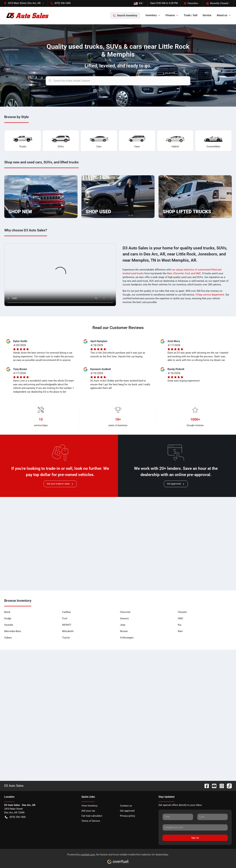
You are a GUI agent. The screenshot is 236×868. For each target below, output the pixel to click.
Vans (137, 141)
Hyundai (9, 625)
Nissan (124, 631)
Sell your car (88, 811)
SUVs (61, 141)
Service (207, 15)
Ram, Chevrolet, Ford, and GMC (184, 273)
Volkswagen (127, 638)
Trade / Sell (191, 15)
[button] (25, 3)
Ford (65, 618)
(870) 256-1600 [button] (60, 3)
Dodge (8, 618)
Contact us (126, 806)
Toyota (66, 638)
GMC (181, 618)
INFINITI (67, 625)
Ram (180, 631)
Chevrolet (125, 612)
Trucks (23, 141)
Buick (7, 612)
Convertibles (213, 141)
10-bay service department (210, 295)
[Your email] (195, 827)
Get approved (176, 484)
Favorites (191, 3)
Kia (180, 625)
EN (138, 3)
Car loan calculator (92, 816)
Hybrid (175, 141)
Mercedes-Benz (13, 631)
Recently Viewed (217, 3)
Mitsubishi (68, 631)
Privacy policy (128, 816)
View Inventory (89, 806)
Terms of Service (91, 821)
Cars (99, 141)
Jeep (123, 625)
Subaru (8, 638)
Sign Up (195, 838)
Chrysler (182, 612)
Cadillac (67, 612)
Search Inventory (125, 16)
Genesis (124, 618)
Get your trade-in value (60, 484)
